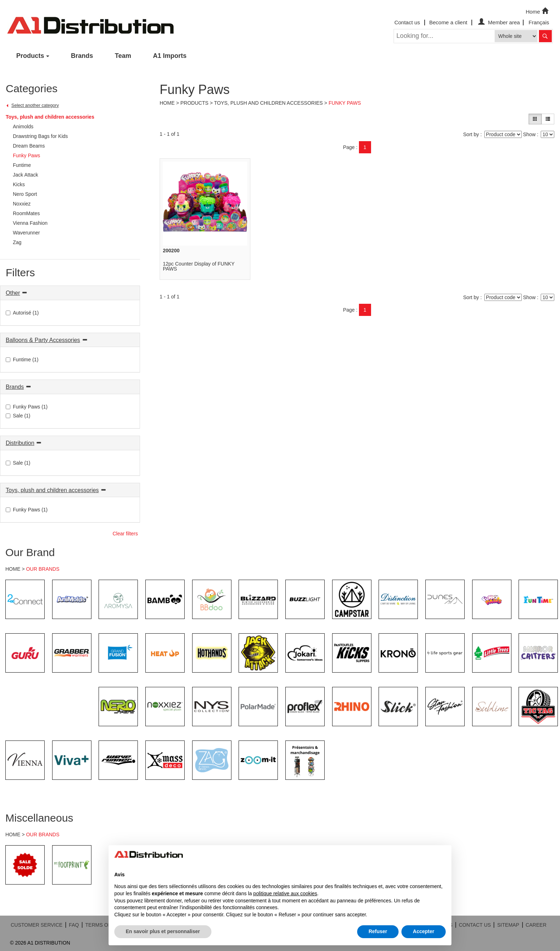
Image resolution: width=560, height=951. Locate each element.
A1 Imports (170, 56)
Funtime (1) (22, 360)
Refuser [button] (378, 931)
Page (349, 147)
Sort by (471, 134)
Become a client (448, 22)
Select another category (35, 105)
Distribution (20, 443)
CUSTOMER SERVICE (37, 925)
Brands (82, 56)
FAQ (74, 925)
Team (123, 56)
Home (538, 11)
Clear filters (125, 534)
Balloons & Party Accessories (43, 340)
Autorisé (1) (22, 313)
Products (30, 56)
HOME (13, 569)
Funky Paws (345, 103)
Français (539, 22)
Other (13, 293)
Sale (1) (18, 416)
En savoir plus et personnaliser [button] (163, 931)
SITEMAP (508, 925)
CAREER (536, 925)
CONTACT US (475, 925)
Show (529, 134)
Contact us (407, 22)
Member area (498, 22)
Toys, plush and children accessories (50, 117)
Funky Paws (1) (27, 407)
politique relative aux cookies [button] (285, 893)
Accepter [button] (424, 931)
